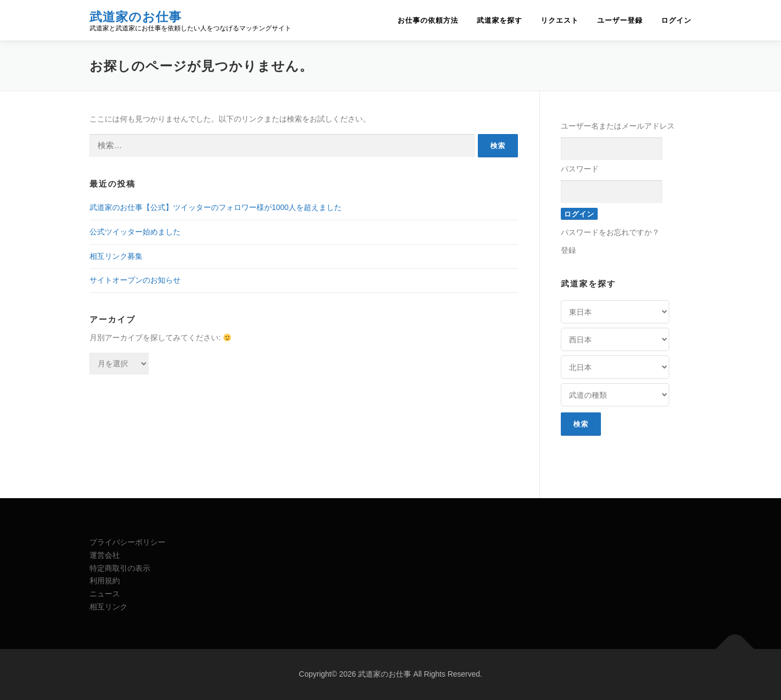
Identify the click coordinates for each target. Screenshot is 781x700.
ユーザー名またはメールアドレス (618, 126)
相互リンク (108, 607)
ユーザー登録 (620, 20)
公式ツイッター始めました (135, 232)
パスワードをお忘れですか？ (610, 232)
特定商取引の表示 (120, 568)
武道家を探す (500, 20)
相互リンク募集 (116, 256)
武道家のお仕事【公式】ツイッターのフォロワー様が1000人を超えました (216, 207)
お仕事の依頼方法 (428, 20)
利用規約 (105, 581)
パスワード (580, 169)
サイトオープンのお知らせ (135, 280)
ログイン (676, 20)
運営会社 (105, 555)
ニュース (105, 594)
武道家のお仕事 (136, 17)
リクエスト (560, 20)
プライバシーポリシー (127, 542)
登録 (568, 250)
